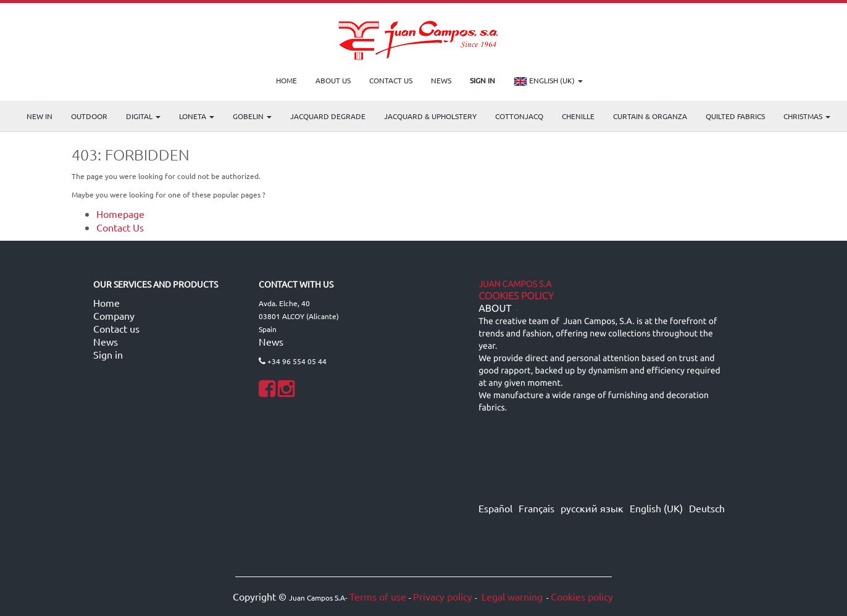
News (106, 341)
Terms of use (378, 596)
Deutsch (707, 508)
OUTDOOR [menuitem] (89, 116)
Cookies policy (582, 596)
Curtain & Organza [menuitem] (650, 116)
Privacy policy (443, 596)
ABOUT (495, 309)
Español (495, 508)
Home (106, 302)
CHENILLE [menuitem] (578, 116)
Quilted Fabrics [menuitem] (735, 116)
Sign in (108, 354)
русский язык (592, 508)
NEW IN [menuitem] (40, 116)
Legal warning (511, 596)
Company (114, 315)
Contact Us (120, 227)
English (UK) (548, 81)
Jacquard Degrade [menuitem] (328, 116)
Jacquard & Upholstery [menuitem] (430, 116)
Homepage (120, 214)
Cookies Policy (516, 296)
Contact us (116, 328)
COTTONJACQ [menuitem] (519, 116)
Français (536, 508)
